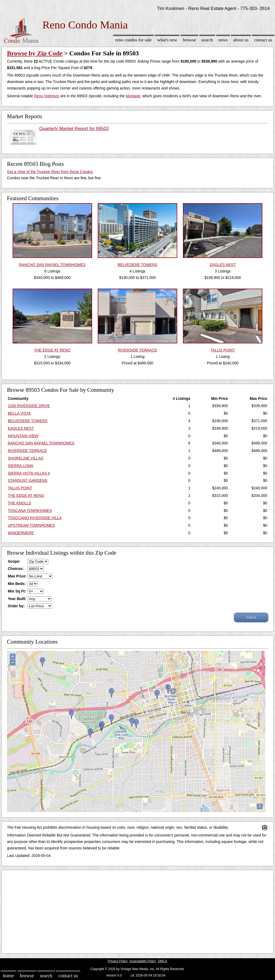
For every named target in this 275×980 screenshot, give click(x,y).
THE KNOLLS (19, 503)
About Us (241, 40)
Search (207, 40)
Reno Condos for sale (133, 40)
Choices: (16, 569)
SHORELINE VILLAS (26, 458)
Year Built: (17, 599)
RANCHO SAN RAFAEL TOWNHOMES (41, 443)
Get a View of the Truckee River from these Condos (50, 172)
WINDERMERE (21, 533)
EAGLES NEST (21, 428)
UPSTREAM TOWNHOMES (31, 525)
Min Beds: (17, 584)
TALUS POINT (20, 488)
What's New (167, 40)
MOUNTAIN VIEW (23, 436)
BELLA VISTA (19, 413)
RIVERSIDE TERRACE (27, 451)
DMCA (163, 961)
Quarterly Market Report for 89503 (74, 129)
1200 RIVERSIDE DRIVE (29, 406)
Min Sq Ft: (17, 591)
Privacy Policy (118, 961)
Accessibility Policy (143, 961)
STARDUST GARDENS (28, 480)
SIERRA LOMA (21, 466)
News (223, 40)
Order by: (16, 606)
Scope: (14, 561)
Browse (189, 40)
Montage (133, 96)
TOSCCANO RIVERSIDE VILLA (35, 518)
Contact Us (263, 40)
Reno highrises (47, 96)
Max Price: (17, 576)
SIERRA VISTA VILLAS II (29, 473)
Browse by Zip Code (35, 53)
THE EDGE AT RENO (26, 496)
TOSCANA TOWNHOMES (30, 511)
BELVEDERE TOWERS (28, 421)
